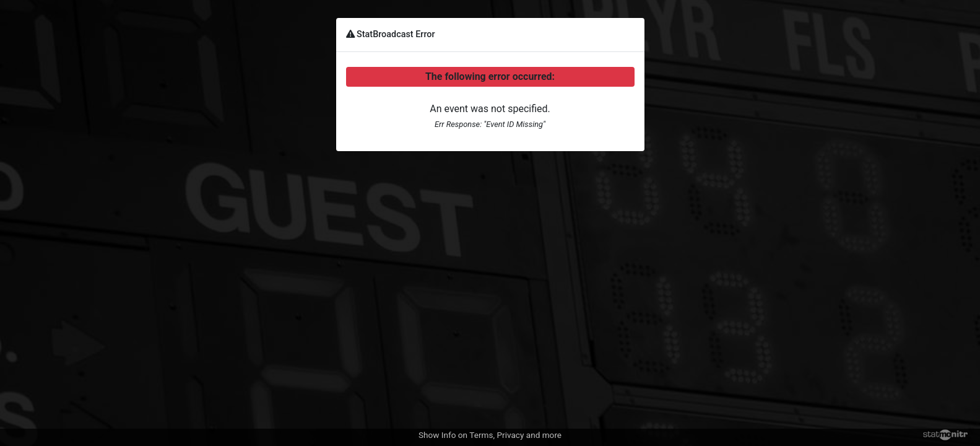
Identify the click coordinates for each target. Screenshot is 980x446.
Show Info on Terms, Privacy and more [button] (490, 435)
